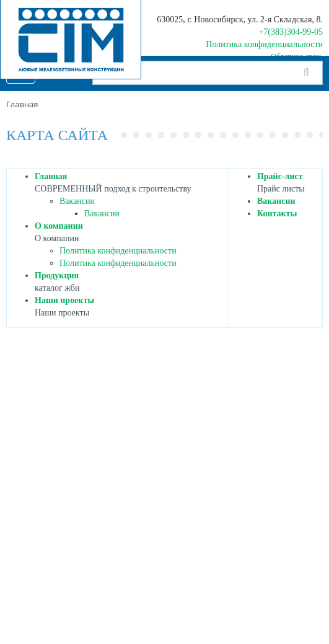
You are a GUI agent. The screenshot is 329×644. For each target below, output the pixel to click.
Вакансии (77, 201)
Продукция (57, 276)
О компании (59, 226)
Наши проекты (64, 300)
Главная (51, 176)
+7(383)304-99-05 (291, 32)
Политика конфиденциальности (264, 44)
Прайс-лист (280, 176)
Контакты (277, 214)
